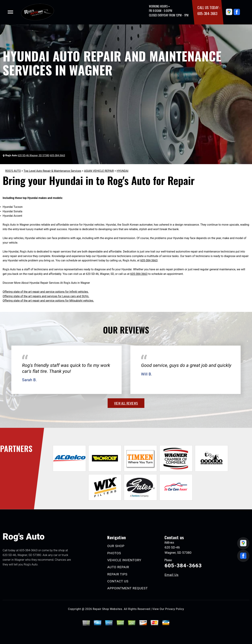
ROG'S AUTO (13, 171)
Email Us (171, 575)
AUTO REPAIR (118, 567)
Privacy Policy (175, 609)
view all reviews (126, 403)
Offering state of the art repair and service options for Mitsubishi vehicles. (48, 301)
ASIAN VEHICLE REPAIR (99, 171)
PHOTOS (114, 553)
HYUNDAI (123, 171)
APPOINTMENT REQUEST (127, 588)
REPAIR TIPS (117, 574)
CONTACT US (118, 581)
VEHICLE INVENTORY (124, 560)
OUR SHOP (116, 546)
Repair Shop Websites (107, 609)
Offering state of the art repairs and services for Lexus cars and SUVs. (46, 296)
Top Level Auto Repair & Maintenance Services (52, 171)
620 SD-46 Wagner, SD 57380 (34, 155)
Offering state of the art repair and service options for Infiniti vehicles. (46, 292)
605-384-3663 (207, 13)
